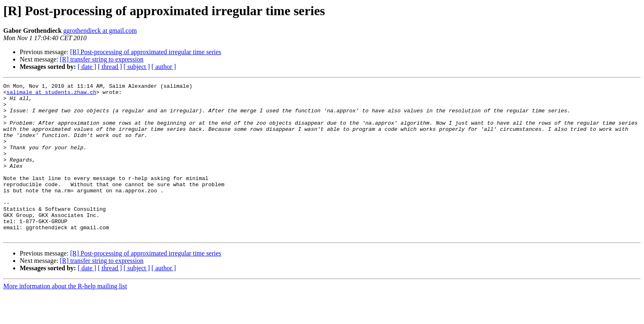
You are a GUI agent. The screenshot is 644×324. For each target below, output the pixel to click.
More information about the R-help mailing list (65, 317)
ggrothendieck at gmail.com (100, 31)
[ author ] (164, 67)
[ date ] (87, 67)
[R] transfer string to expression (102, 59)
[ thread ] (110, 67)
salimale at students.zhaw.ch (51, 94)
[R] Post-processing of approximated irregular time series (146, 52)
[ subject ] (137, 67)
